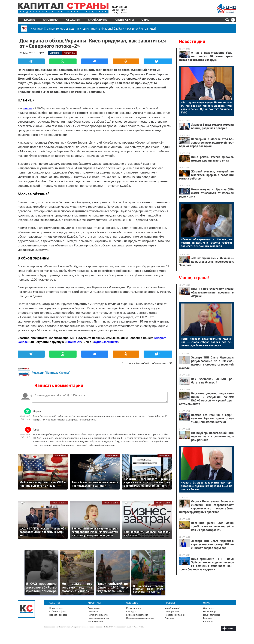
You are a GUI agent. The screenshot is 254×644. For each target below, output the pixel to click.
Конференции (134, 608)
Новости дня (192, 41)
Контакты (208, 622)
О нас (145, 20)
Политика (93, 612)
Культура (131, 612)
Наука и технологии (98, 615)
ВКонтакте (74, 342)
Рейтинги (170, 618)
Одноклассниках (106, 342)
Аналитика (51, 20)
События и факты (58, 612)
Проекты (170, 603)
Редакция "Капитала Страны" (51, 373)
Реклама (208, 618)
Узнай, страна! (98, 20)
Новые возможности (99, 618)
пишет (28, 108)
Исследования (95, 622)
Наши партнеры (211, 615)
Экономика (61, 456)
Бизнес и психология (137, 615)
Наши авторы (210, 612)
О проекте (208, 608)
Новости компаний (175, 615)
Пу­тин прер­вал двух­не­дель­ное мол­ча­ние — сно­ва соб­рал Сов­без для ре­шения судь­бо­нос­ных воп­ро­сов (206, 342)
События (55, 603)
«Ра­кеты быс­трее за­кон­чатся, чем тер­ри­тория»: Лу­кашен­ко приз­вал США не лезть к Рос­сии (206, 486)
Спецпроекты (125, 20)
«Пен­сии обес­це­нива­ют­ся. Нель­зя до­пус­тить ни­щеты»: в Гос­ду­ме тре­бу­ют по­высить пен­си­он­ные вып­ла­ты (206, 243)
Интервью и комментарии (140, 618)
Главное (30, 20)
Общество (73, 20)
